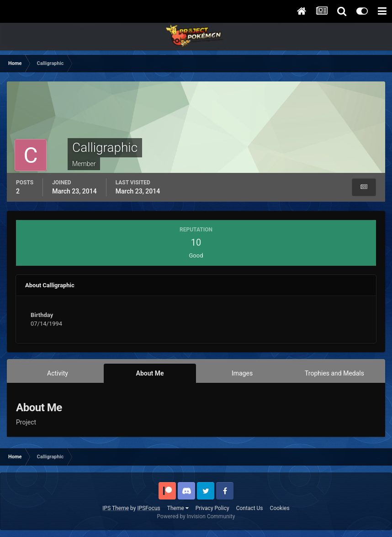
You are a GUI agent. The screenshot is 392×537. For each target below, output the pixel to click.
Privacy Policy (212, 508)
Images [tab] (242, 373)
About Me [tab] (150, 373)
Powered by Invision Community (196, 516)
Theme (178, 508)
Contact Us (250, 508)
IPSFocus (148, 508)
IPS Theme (116, 508)
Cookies (280, 508)
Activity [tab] (58, 373)
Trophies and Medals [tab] (334, 373)
